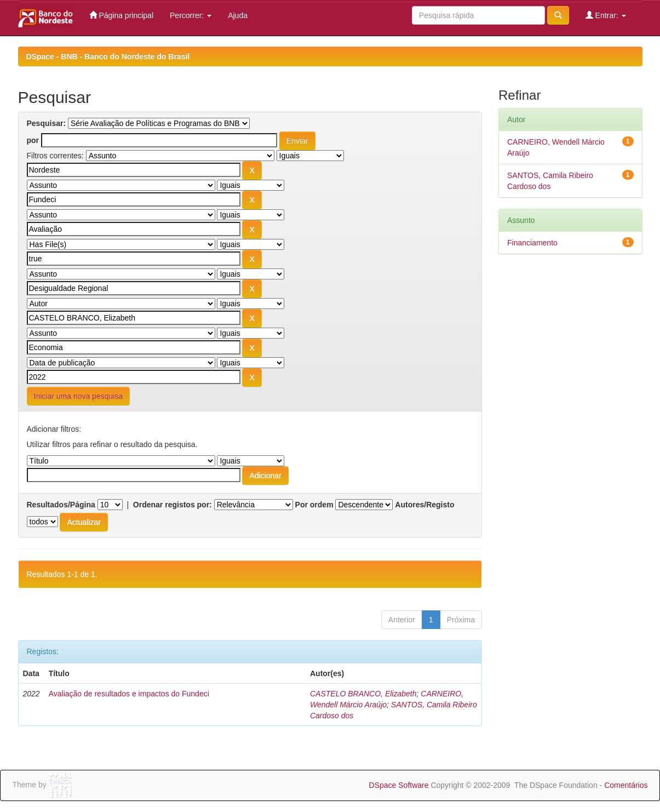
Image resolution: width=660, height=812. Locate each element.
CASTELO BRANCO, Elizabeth (363, 694)
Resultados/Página (61, 505)
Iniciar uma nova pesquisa (79, 396)
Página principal (122, 15)
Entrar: (606, 15)
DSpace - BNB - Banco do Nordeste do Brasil (108, 56)
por (33, 140)
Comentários (626, 785)
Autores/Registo (424, 505)
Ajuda (238, 15)
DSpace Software (399, 785)
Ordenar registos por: (173, 505)
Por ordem (314, 505)
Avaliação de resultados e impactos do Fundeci (129, 694)
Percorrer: (191, 15)
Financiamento (532, 243)
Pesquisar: (47, 123)
